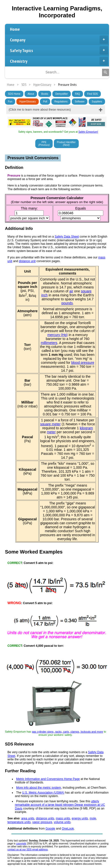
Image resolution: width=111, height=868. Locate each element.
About (31, 94)
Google (50, 829)
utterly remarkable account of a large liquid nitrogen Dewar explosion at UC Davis (60, 805)
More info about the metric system (39, 788)
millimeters (49, 343)
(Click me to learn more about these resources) (40, 110)
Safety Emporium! (88, 132)
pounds (67, 303)
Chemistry (59, 61)
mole (93, 818)
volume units (62, 822)
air (71, 291)
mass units (63, 818)
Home (15, 29)
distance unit (27, 261)
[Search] (106, 72)
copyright (21, 844)
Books (45, 94)
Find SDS (92, 94)
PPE (44, 144)
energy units (80, 818)
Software (80, 102)
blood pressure (83, 363)
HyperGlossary (28, 102)
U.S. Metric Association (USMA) (43, 793)
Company (59, 40)
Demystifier (62, 94)
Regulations (61, 102)
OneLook (68, 829)
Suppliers (97, 102)
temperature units (19, 822)
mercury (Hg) (58, 335)
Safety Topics (59, 50)
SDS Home (14, 94)
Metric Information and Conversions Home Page (48, 779)
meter (51, 432)
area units (28, 818)
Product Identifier (66, 144)
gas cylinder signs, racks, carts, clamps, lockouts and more (67, 732)
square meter (50, 424)
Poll (45, 102)
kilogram (86, 428)
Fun (10, 102)
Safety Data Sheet (67, 237)
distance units (45, 818)
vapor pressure (42, 822)
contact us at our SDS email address (28, 850)
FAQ (77, 94)
